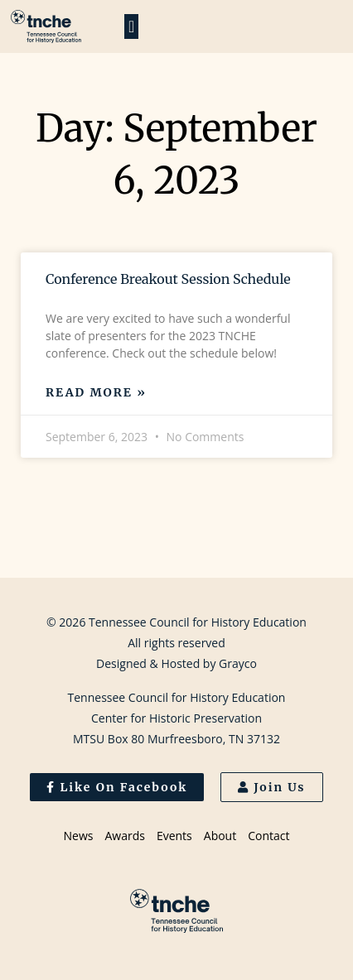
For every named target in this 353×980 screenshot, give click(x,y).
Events (174, 836)
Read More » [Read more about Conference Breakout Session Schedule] (96, 392)
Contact (268, 836)
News (79, 836)
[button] (131, 26)
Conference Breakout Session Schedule (168, 279)
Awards (124, 836)
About (220, 836)
